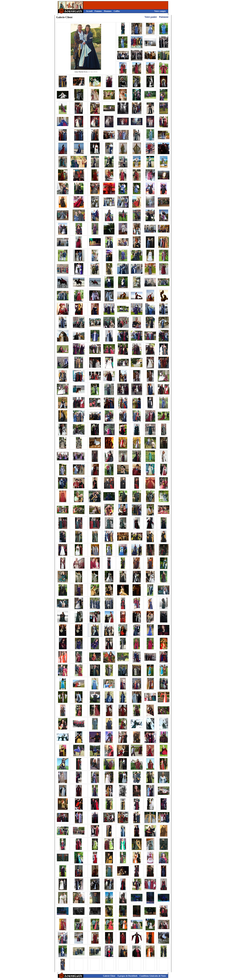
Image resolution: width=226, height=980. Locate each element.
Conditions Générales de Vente (153, 976)
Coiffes (117, 11)
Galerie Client (109, 976)
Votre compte (160, 11)
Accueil (89, 11)
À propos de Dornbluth (127, 976)
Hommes (108, 11)
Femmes (98, 11)
